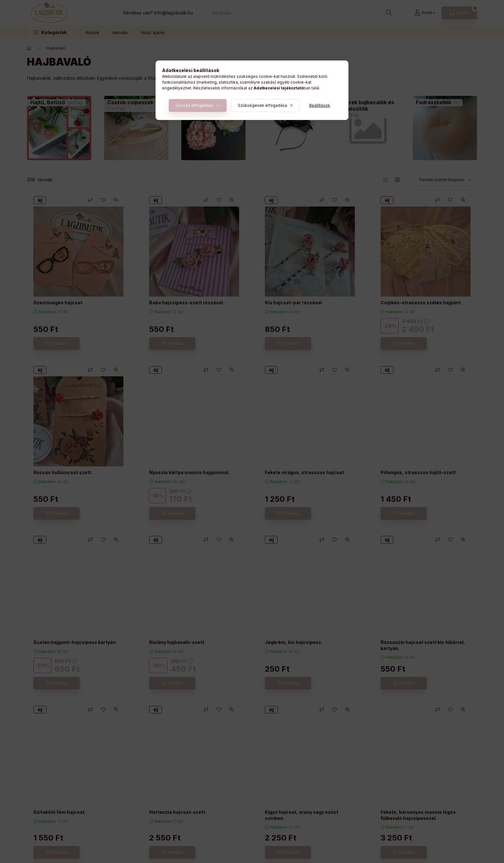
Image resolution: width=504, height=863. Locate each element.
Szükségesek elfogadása (262, 105)
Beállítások (320, 105)
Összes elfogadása (194, 105)
